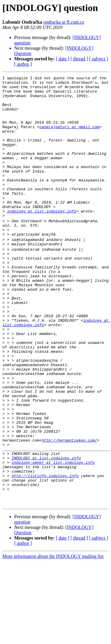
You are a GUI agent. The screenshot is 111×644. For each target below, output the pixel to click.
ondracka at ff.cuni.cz (64, 22)
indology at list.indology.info (42, 239)
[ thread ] (79, 59)
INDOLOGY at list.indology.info (46, 532)
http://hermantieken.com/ (69, 510)
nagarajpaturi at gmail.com (69, 137)
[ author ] (23, 64)
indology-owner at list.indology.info (53, 537)
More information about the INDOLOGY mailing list (53, 639)
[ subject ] (99, 59)
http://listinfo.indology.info (45, 553)
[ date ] (63, 59)
